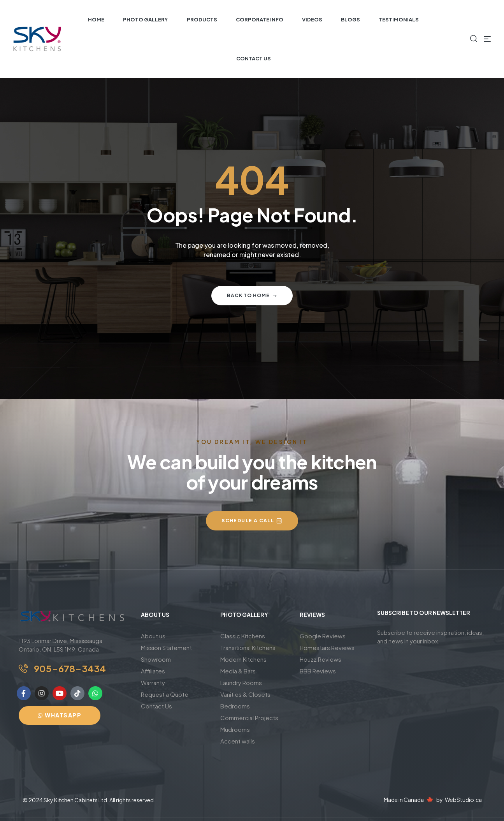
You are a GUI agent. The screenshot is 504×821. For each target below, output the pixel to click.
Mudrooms (235, 729)
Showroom (156, 659)
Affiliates (153, 671)
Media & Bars (238, 671)
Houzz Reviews (320, 659)
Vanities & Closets (245, 694)
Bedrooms (235, 706)
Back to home (252, 295)
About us (153, 636)
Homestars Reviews (327, 647)
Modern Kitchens (243, 659)
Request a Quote (165, 694)
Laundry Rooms (241, 683)
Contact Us (156, 706)
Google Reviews (323, 636)
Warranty (153, 683)
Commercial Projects (249, 718)
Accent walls (238, 741)
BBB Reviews (318, 671)
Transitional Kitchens (248, 647)
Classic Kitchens (243, 636)
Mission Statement (166, 647)
